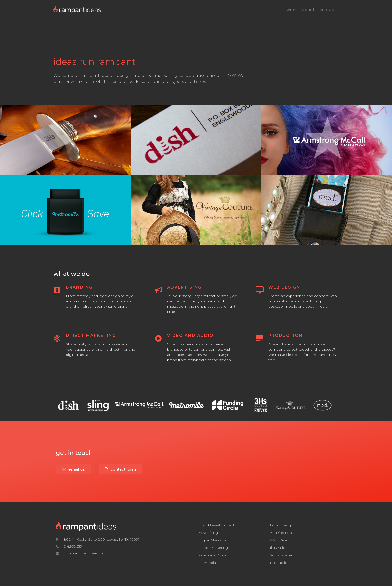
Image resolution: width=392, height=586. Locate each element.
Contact (328, 10)
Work (292, 10)
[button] (74, 469)
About (308, 10)
